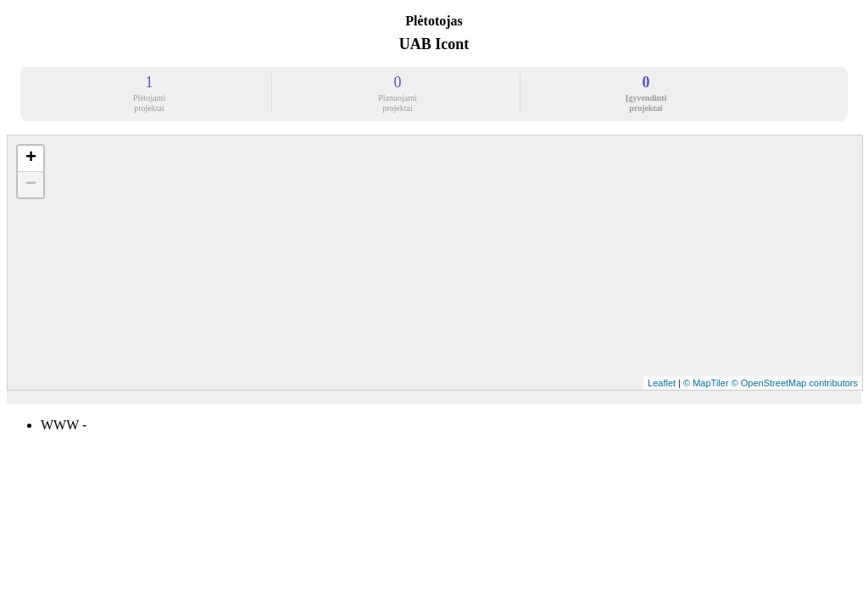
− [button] (31, 185)
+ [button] (31, 158)
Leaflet (662, 383)
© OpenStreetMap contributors (795, 383)
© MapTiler (706, 383)
